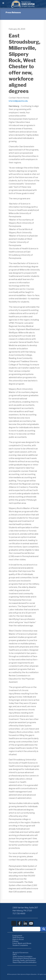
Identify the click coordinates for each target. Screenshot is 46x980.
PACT (15, 954)
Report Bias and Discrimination (25, 962)
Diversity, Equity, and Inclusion (24, 960)
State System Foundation (23, 956)
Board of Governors (21, 953)
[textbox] (26, 929)
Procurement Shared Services (24, 958)
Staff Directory (18, 937)
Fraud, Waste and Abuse (22, 943)
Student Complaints (20, 945)
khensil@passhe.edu (18, 101)
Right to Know (18, 939)
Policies (15, 941)
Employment (17, 936)
